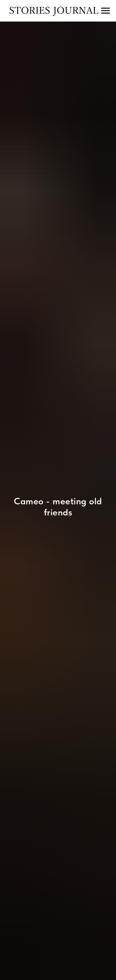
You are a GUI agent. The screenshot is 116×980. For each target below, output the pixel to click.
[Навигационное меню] (105, 11)
